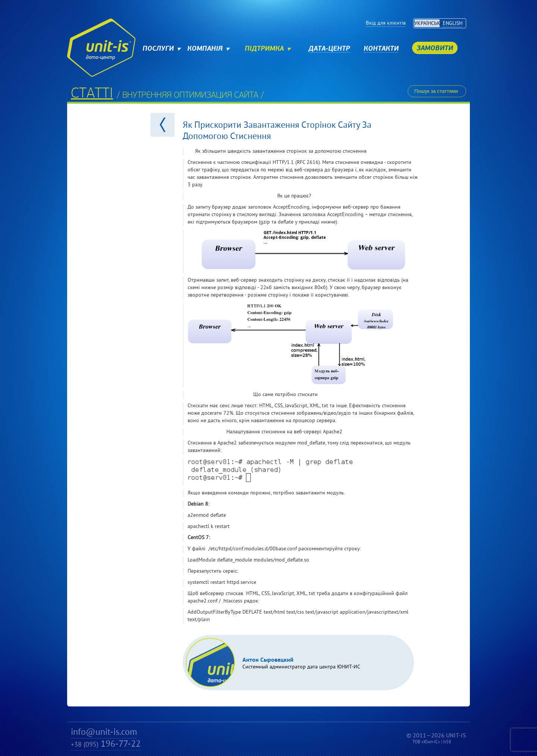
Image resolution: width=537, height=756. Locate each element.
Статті (92, 94)
